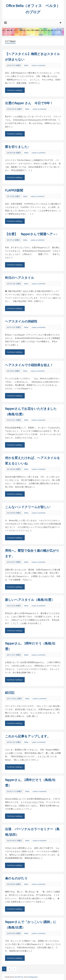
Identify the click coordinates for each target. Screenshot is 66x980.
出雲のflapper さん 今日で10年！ (29, 103)
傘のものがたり (16, 879)
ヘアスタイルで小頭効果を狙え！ (29, 365)
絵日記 (10, 693)
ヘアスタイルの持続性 (21, 322)
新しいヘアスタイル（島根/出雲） (30, 600)
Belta (26, 65)
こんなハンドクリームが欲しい (28, 507)
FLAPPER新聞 (14, 191)
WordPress (19, 977)
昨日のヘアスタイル (20, 278)
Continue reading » (15, 90)
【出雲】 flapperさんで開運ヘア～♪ (31, 234)
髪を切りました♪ (17, 147)
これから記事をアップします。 (28, 737)
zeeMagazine (32, 977)
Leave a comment (39, 65)
